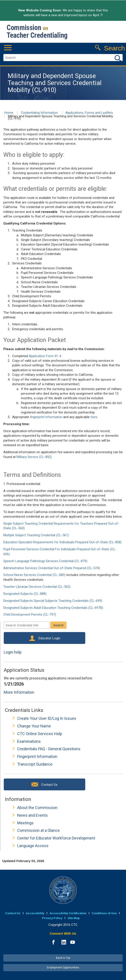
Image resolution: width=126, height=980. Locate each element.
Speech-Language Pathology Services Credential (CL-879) (45, 561)
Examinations (29, 741)
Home (9, 113)
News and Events (32, 815)
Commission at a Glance (38, 830)
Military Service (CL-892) (34, 457)
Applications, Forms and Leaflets (89, 113)
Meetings (25, 823)
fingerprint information (46, 417)
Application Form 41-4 (45, 356)
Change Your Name (34, 726)
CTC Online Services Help (40, 734)
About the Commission (37, 808)
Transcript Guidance (35, 764)
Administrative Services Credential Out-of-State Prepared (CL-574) (52, 568)
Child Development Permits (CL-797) (30, 615)
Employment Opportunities (63, 968)
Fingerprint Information (37, 756)
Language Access (33, 846)
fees (94, 417)
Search (58, 625)
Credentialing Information (39, 113)
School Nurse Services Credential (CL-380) (34, 575)
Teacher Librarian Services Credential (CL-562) (37, 587)
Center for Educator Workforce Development (56, 838)
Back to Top (63, 958)
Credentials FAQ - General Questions (49, 749)
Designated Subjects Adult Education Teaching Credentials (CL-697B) (53, 608)
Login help (13, 652)
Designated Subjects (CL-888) (25, 594)
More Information (19, 692)
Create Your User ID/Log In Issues (47, 718)
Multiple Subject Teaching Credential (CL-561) (36, 535)
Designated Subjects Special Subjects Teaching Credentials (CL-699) (53, 601)
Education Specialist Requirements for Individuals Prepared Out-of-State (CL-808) (62, 542)
